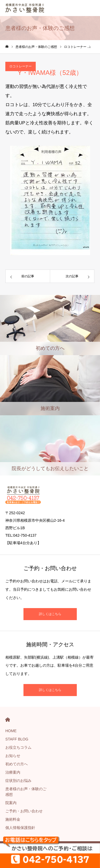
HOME (8, 720)
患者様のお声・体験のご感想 (26, 792)
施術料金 (13, 819)
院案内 (11, 803)
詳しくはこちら (50, 614)
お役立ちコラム (18, 747)
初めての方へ (17, 764)
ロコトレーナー (21, 66)
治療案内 (13, 772)
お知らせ (13, 756)
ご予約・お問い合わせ (24, 811)
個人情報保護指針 (20, 828)
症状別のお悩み (18, 781)
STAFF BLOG (17, 739)
